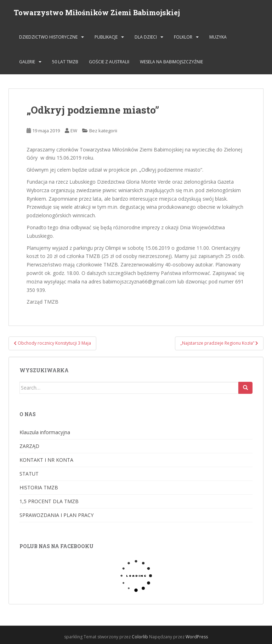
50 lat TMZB (65, 62)
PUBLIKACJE (106, 37)
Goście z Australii (109, 62)
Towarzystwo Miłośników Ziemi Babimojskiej (97, 12)
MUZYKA (218, 37)
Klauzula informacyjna (45, 432)
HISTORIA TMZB (39, 487)
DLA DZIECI (146, 37)
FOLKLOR (183, 37)
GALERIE (27, 62)
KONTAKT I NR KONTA (46, 460)
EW (74, 131)
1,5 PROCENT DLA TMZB (49, 501)
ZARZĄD (29, 446)
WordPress (197, 637)
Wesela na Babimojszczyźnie (171, 62)
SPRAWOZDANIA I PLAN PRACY (56, 515)
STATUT (29, 474)
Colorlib (140, 637)
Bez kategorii (103, 131)
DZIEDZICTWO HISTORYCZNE (48, 37)
